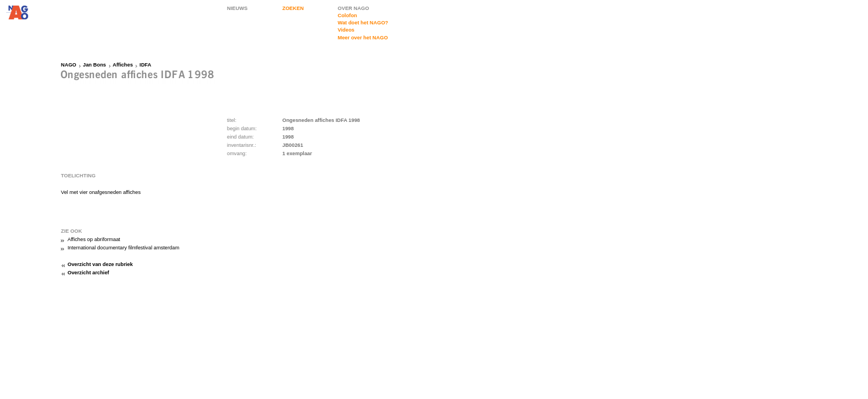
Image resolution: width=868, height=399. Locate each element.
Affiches (123, 65)
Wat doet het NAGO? (363, 23)
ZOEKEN (293, 8)
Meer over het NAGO (363, 38)
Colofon (347, 16)
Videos (346, 30)
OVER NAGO (353, 8)
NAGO (69, 65)
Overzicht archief (88, 273)
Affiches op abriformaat (94, 239)
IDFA (145, 65)
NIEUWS (237, 8)
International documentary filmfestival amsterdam (123, 248)
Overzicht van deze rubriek (100, 264)
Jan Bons (95, 65)
